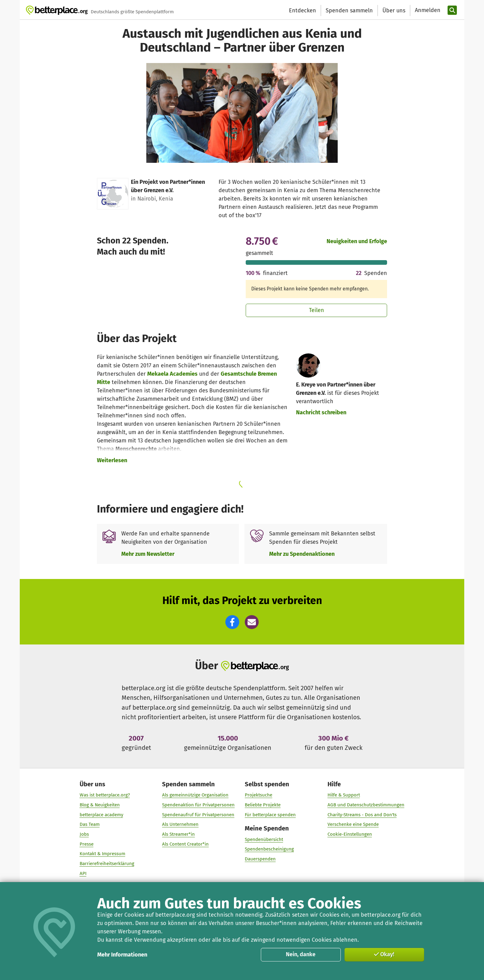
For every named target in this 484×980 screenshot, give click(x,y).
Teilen (317, 310)
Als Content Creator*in (185, 844)
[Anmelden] (427, 10)
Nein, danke (301, 954)
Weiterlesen (112, 460)
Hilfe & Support (344, 795)
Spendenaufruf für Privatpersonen (198, 815)
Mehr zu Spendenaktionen (302, 554)
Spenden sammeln (349, 11)
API (83, 873)
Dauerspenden (260, 859)
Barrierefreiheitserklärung (107, 864)
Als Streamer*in (178, 834)
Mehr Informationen (122, 955)
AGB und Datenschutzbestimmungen (366, 805)
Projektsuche (259, 795)
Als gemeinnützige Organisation (195, 795)
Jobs (84, 834)
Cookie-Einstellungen (350, 834)
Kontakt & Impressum (102, 854)
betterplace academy (101, 815)
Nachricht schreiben (321, 412)
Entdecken (302, 11)
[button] (232, 622)
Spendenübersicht (264, 839)
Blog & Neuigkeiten (100, 805)
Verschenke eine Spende (353, 825)
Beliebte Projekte (263, 805)
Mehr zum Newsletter (148, 554)
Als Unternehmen (180, 825)
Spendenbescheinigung (269, 849)
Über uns (394, 11)
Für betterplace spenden (270, 815)
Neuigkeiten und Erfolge (357, 241)
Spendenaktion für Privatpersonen (198, 805)
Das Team (90, 825)
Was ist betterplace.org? (105, 795)
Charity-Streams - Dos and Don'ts (362, 815)
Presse (87, 844)
